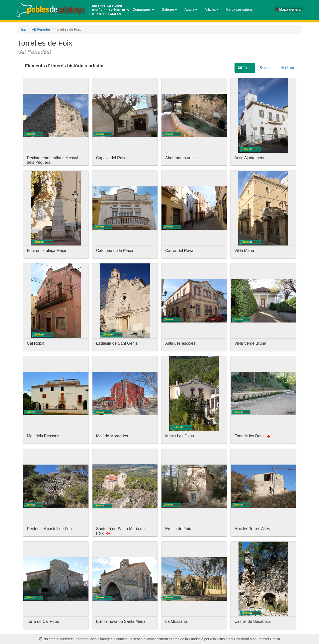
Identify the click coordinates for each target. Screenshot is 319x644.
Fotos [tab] (245, 68)
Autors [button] (191, 9)
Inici (24, 29)
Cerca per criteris (239, 9)
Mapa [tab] (266, 68)
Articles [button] (212, 9)
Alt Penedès (41, 29)
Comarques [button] (143, 9)
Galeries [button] (169, 9)
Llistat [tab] (287, 68)
